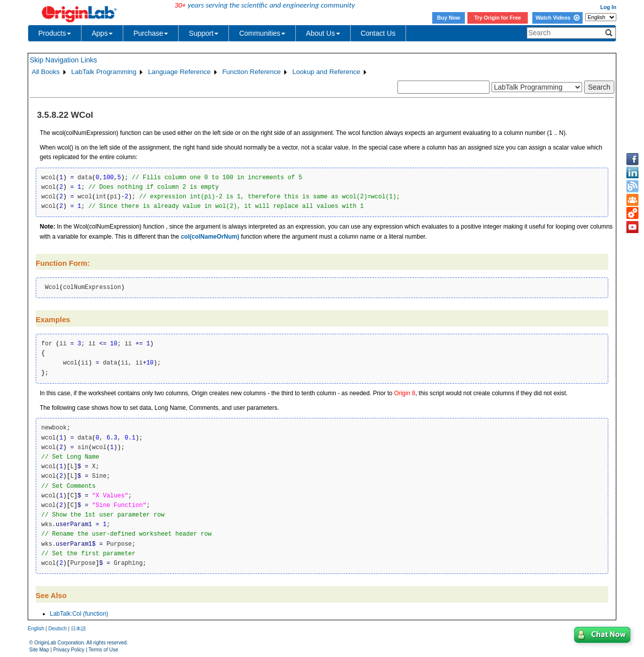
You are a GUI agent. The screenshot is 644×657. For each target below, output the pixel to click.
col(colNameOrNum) (210, 237)
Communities (262, 33)
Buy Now (449, 18)
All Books (46, 72)
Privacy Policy (69, 650)
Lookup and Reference (326, 72)
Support (204, 33)
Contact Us (378, 33)
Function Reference (252, 72)
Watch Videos (557, 18)
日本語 (78, 629)
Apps (102, 33)
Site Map (39, 650)
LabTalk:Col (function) (79, 614)
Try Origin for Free (498, 18)
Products (55, 33)
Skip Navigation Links (63, 60)
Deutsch (58, 629)
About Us (323, 33)
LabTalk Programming (104, 72)
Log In (608, 7)
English (36, 629)
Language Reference (179, 72)
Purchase (151, 33)
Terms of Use (103, 650)
